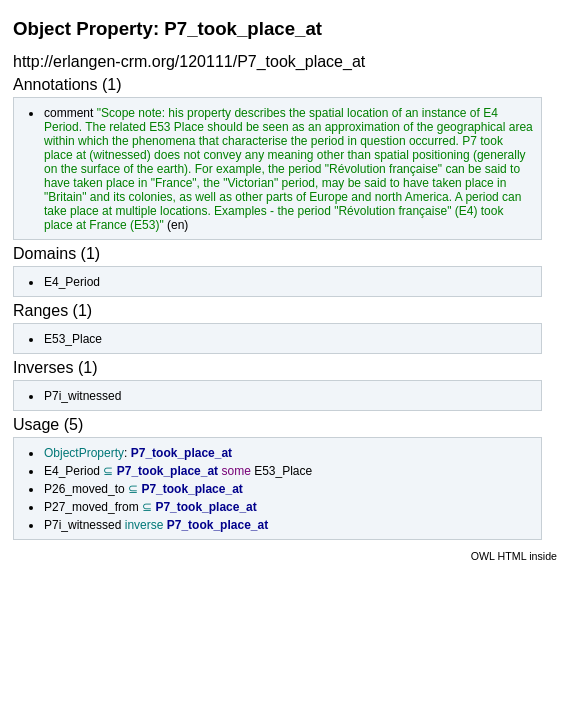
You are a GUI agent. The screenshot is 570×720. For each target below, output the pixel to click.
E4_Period (72, 282)
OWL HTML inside (514, 556)
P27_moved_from (91, 507)
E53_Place (73, 339)
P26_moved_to (84, 489)
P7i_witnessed (82, 396)
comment (68, 113)
